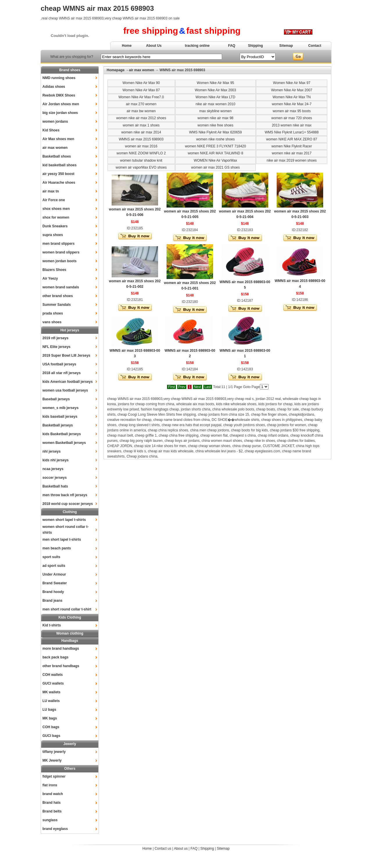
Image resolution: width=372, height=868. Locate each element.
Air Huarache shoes (59, 183)
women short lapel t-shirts (64, 520)
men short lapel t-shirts (62, 540)
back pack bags (55, 657)
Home (127, 46)
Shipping (255, 46)
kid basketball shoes (59, 165)
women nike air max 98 (215, 118)
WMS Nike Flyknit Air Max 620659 (215, 132)
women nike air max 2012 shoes (141, 118)
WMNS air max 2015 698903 (141, 139)
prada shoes (53, 313)
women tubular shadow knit (141, 160)
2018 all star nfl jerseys (61, 373)
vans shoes (52, 322)
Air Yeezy (50, 278)
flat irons (50, 785)
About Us (154, 46)
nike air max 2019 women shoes (292, 160)
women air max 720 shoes (292, 118)
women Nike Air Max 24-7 (292, 104)
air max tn (51, 191)
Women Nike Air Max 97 (292, 83)
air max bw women (141, 111)
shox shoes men (56, 209)
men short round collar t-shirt (67, 609)
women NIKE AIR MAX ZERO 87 (292, 139)
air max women (55, 148)
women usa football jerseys (65, 390)
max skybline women (215, 111)
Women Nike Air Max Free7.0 (141, 97)
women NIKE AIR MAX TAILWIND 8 (215, 153)
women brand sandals (61, 287)
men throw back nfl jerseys (65, 495)
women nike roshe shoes (215, 139)
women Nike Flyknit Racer (292, 146)
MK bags (50, 718)
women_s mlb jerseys (60, 408)
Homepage (116, 70)
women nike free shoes (215, 125)
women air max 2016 (141, 146)
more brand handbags (61, 649)
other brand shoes (58, 296)
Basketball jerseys (58, 425)
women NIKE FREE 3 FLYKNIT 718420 (215, 146)
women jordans (55, 122)
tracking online (197, 46)
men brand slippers (59, 244)
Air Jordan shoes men (61, 104)
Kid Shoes (51, 130)
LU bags (49, 710)
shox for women (56, 217)
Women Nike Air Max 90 (141, 83)
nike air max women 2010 (215, 104)
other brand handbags (61, 666)
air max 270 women (141, 104)
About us (181, 849)
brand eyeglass (55, 829)
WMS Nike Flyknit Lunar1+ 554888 (292, 132)
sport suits (51, 557)
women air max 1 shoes (141, 125)
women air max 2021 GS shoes (215, 167)
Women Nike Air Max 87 (141, 90)
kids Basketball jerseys (62, 434)
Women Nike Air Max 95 (215, 83)
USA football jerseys (59, 364)
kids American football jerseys (68, 382)
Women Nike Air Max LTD (215, 97)
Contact (315, 46)
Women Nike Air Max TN (292, 97)
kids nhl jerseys (56, 460)
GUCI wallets (53, 683)
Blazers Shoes (54, 270)
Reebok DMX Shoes (59, 95)
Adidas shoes (54, 87)
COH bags (51, 727)
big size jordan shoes (60, 113)
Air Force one (54, 200)
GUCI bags (51, 736)
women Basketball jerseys (64, 443)
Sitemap (286, 46)
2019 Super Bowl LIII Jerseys (66, 356)
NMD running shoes (59, 78)
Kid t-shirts (52, 625)
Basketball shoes (57, 156)
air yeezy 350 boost (58, 174)
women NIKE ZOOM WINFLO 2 (141, 153)
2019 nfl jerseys (55, 338)
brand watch (53, 794)
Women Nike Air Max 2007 (292, 90)
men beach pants (57, 548)
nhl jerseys (52, 451)
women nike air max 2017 (292, 153)
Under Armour (54, 574)
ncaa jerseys (53, 469)
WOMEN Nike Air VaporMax (215, 160)
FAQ (232, 46)
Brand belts (52, 811)
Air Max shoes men (58, 139)
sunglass (50, 820)
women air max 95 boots (292, 111)
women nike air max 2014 (141, 132)
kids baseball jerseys (60, 417)
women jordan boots (59, 261)
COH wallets (53, 675)
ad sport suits (54, 566)
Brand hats (52, 803)
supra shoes (53, 235)
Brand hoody (53, 592)
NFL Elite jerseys (57, 347)
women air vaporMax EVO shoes (141, 167)
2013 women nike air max (292, 125)
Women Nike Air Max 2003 (215, 90)
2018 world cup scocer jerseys (68, 504)
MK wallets (51, 692)
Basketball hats (55, 486)
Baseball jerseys (56, 399)
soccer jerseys (54, 478)
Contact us (163, 849)
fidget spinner (54, 776)
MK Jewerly (52, 760)
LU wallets (51, 701)
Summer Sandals (57, 305)
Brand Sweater (55, 583)
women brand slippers (61, 252)
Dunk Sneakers (55, 226)
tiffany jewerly (54, 752)
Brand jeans (52, 601)
